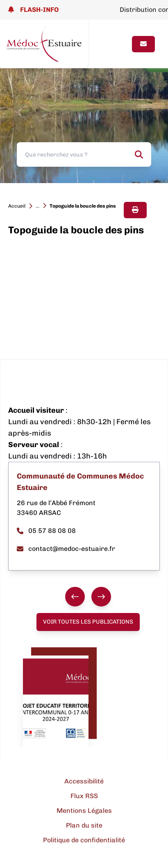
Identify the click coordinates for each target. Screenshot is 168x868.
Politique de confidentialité (84, 840)
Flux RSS (84, 796)
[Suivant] (101, 597)
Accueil (17, 206)
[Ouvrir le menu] (118, 44)
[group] (88, 597)
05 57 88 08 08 (46, 531)
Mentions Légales (84, 811)
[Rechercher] (139, 154)
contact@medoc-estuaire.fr (66, 549)
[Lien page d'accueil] (44, 44)
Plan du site (84, 825)
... (37, 206)
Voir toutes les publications (88, 622)
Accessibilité (84, 781)
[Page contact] (143, 44)
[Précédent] (75, 597)
